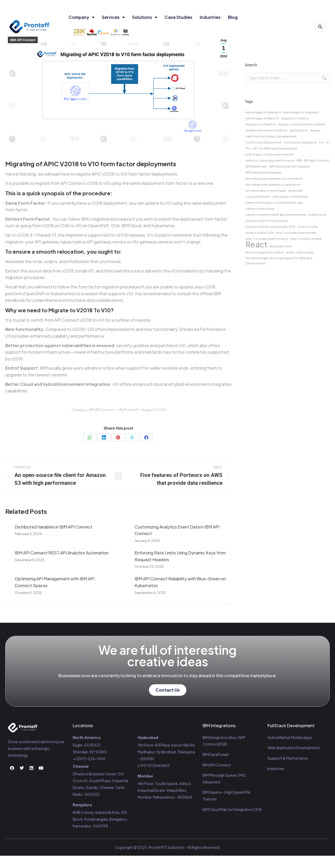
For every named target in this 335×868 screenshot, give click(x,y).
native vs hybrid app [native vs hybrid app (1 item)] (260, 208)
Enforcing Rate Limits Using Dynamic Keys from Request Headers (180, 556)
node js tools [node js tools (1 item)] (317, 215)
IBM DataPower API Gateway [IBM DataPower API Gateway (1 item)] (289, 166)
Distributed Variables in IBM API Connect (54, 527)
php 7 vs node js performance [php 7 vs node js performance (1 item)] (267, 239)
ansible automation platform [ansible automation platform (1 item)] (266, 130)
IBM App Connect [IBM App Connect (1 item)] (316, 160)
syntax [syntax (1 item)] (290, 252)
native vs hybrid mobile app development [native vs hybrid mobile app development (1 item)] (276, 215)
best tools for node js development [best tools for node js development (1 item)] (271, 136)
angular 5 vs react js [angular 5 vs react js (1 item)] (295, 118)
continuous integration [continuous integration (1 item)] (300, 142)
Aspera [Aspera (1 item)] (315, 130)
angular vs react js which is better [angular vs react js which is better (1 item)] (302, 124)
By (129, 410)
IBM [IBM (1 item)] (299, 160)
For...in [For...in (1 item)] (324, 142)
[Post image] (7, 527)
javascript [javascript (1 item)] (295, 190)
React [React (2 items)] (256, 244)
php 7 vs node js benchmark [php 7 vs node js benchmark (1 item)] (296, 233)
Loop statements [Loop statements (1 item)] (258, 196)
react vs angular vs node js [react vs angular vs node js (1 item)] (264, 252)
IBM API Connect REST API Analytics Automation (62, 553)
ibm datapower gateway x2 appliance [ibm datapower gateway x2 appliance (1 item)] (273, 184)
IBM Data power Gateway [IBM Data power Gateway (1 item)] (264, 172)
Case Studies (178, 17)
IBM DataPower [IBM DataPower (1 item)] (256, 166)
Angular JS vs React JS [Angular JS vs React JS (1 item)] (261, 124)
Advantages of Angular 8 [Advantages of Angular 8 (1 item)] (263, 112)
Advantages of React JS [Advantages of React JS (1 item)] (262, 118)
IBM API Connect (23, 40)
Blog (233, 17)
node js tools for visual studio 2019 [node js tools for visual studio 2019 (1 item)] (270, 227)
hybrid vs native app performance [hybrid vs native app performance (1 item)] (270, 160)
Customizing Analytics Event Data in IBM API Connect (177, 530)
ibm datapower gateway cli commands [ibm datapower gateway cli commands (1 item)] (274, 178)
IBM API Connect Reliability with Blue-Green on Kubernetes (180, 582)
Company (82, 17)
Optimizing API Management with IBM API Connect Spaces (55, 582)
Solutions (145, 17)
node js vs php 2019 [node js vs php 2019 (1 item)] (260, 233)
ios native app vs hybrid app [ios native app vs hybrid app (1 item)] (266, 190)
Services (113, 17)
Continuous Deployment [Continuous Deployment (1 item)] (263, 142)
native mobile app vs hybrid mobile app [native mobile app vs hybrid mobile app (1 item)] (274, 202)
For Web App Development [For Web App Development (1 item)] (278, 148)
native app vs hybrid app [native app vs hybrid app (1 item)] (290, 196)
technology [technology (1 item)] (305, 252)
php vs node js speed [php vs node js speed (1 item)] (306, 239)
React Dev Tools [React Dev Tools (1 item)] (281, 246)
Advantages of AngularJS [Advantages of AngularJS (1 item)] (301, 112)
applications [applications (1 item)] (299, 130)
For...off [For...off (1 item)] (251, 148)
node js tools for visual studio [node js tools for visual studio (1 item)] (267, 221)
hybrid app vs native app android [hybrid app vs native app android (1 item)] (269, 154)
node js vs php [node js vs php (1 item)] (308, 227)
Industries (210, 17)
